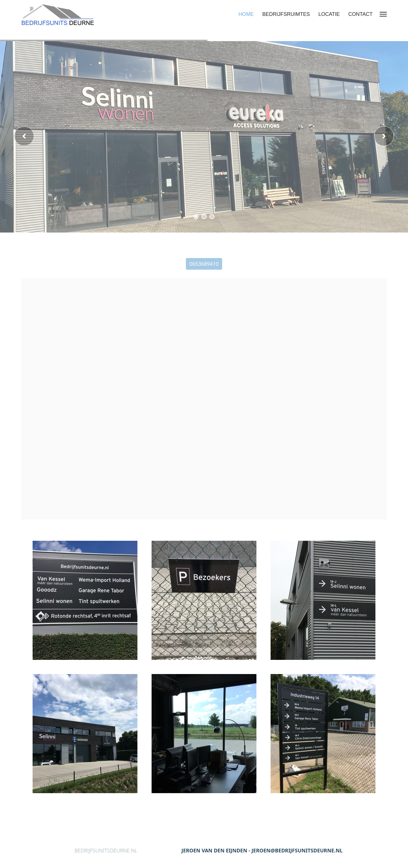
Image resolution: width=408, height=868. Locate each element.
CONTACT (360, 14)
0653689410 (204, 264)
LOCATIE (329, 14)
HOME (246, 14)
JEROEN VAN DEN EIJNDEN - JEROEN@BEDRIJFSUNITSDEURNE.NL (262, 850)
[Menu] (383, 14)
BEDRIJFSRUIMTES (286, 14)
